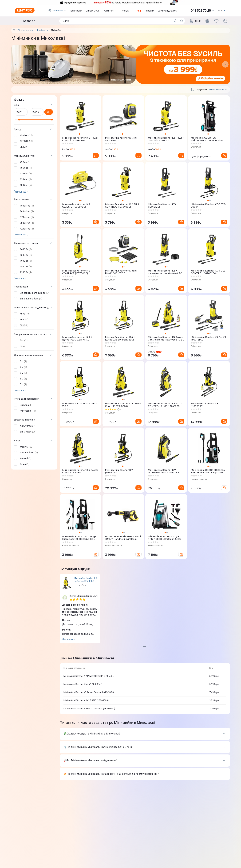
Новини (150, 11)
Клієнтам (111, 11)
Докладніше (69, 639)
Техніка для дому (26, 30)
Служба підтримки (168, 11)
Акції (140, 11)
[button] (33, 135)
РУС (226, 11)
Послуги (127, 11)
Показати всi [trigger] (20, 191)
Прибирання (43, 30)
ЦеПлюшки (76, 11)
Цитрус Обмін (93, 11)
